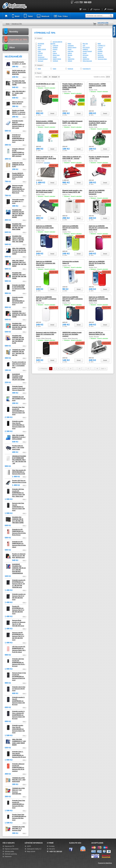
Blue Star (85, 44)
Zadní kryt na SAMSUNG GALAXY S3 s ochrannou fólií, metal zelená (46, 263)
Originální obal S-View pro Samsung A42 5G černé (19, 689)
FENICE (55, 49)
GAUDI (100, 49)
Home (8, 24)
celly (84, 45)
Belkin (69, 44)
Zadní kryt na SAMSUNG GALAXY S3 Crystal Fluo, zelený (71, 228)
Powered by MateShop (105, 863)
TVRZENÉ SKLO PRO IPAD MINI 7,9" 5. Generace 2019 (18, 829)
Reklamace (8, 857)
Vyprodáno (47, 163)
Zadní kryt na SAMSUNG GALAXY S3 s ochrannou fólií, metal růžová (98, 228)
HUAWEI (100, 51)
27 (88, 369)
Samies (85, 57)
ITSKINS (40, 53)
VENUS (70, 61)
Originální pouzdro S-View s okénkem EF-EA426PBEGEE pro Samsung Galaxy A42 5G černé (18, 715)
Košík (85, 9)
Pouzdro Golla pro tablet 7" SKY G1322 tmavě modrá (18, 447)
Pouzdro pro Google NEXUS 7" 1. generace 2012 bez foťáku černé (19, 112)
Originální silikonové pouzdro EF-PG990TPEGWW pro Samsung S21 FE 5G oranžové (18, 767)
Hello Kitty (71, 51)
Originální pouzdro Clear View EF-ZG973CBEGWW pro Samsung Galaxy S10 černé (18, 425)
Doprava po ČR (9, 846)
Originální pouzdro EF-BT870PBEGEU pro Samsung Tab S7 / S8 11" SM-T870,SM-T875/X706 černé (19, 584)
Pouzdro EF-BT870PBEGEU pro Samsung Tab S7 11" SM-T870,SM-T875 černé (18, 610)
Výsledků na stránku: (99, 77)
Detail (52, 113)
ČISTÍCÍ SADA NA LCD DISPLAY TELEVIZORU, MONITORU (19, 72)
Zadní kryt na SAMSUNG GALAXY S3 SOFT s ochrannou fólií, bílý (46, 299)
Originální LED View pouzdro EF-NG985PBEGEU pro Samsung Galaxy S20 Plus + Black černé (18, 493)
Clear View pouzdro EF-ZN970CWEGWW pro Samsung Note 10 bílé (19, 472)
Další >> (103, 369)
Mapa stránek (31, 851)
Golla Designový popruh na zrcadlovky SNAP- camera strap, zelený (98, 123)
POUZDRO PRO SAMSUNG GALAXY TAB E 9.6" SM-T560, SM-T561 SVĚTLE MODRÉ (18, 213)
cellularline (71, 45)
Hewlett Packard (87, 51)
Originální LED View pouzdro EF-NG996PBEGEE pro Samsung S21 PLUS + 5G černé (19, 662)
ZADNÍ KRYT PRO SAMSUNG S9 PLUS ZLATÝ (18, 165)
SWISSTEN (71, 59)
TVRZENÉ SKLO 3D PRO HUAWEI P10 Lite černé (19, 399)
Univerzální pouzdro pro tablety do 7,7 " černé (18, 201)
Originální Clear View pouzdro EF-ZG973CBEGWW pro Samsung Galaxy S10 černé (18, 411)
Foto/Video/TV (87, 69)
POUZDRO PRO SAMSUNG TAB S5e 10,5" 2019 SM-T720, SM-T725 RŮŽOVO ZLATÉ (18, 339)
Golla (39, 51)
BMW (99, 44)
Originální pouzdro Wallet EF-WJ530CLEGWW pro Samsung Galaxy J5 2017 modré (18, 124)
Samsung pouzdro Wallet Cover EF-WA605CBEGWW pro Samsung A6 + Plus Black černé (18, 189)
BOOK (40, 45)
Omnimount (41, 57)
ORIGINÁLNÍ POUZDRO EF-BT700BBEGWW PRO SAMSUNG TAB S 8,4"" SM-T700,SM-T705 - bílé (19, 460)
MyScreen (86, 55)
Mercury (100, 53)
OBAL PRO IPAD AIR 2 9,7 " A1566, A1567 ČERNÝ (19, 93)
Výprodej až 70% (17, 24)
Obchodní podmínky (11, 854)
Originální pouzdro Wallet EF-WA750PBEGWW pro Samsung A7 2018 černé (18, 301)
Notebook (70, 69)
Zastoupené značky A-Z (34, 849)
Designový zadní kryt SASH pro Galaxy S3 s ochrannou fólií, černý (46, 334)
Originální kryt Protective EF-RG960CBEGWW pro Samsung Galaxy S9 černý (18, 138)
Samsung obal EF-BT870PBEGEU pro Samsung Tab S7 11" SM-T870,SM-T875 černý (18, 636)
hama (54, 51)
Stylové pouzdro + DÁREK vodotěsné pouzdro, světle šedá (97, 86)
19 (79, 369)
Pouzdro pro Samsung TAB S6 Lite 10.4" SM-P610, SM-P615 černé (19, 556)
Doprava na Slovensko (12, 849)
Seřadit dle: (39, 77)
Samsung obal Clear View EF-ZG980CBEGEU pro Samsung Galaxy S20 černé (18, 507)
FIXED (70, 49)
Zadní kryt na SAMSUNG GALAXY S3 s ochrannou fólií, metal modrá (98, 299)
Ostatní (55, 57)
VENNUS (55, 61)
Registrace (97, 9)
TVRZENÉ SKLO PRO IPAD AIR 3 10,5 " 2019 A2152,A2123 (19, 780)
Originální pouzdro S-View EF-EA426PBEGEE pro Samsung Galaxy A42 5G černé (18, 701)
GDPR (29, 846)
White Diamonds (87, 61)
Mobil (39, 69)
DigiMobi (55, 47)
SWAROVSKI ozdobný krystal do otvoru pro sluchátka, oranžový (72, 334)
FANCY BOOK (42, 49)
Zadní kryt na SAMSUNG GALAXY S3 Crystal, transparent (97, 192)
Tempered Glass (102, 59)
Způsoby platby (9, 851)
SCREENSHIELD (43, 59)
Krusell (85, 53)
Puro (69, 57)
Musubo (70, 55)
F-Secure (100, 47)
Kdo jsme (52, 849)
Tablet (54, 69)
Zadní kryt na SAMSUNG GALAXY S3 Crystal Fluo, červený (97, 263)
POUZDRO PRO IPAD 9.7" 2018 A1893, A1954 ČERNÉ (19, 83)
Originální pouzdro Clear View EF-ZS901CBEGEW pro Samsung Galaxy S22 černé (18, 729)
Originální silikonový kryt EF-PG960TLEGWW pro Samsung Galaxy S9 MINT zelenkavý (18, 152)
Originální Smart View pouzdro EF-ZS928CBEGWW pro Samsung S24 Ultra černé (19, 804)
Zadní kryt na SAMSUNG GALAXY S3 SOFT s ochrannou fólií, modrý (72, 299)
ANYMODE (41, 44)
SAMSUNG (101, 57)
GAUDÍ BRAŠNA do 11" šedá (45, 84)
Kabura (55, 53)
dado (39, 47)
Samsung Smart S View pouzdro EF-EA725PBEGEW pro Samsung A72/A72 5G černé (19, 676)
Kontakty (52, 846)
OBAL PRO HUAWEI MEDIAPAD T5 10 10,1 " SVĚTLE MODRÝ (19, 437)
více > (24, 67)
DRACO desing (72, 47)
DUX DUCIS (86, 47)
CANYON (55, 45)
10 (71, 369)
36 (97, 369)
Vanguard (40, 61)
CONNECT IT (101, 45)
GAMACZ (85, 49)
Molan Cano (56, 55)
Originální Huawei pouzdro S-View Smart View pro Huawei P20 (19, 388)
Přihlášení (110, 9)
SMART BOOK (57, 59)
